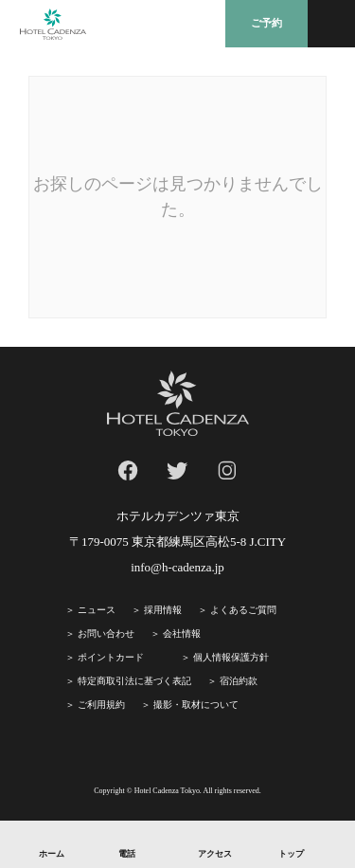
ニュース (97, 610)
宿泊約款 (239, 681)
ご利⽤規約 (101, 705)
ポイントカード (111, 657)
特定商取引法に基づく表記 (134, 681)
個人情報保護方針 (231, 657)
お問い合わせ (106, 633)
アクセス (215, 854)
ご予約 (266, 23)
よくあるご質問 (243, 610)
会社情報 (182, 633)
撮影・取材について (196, 705)
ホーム (52, 854)
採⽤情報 (163, 610)
